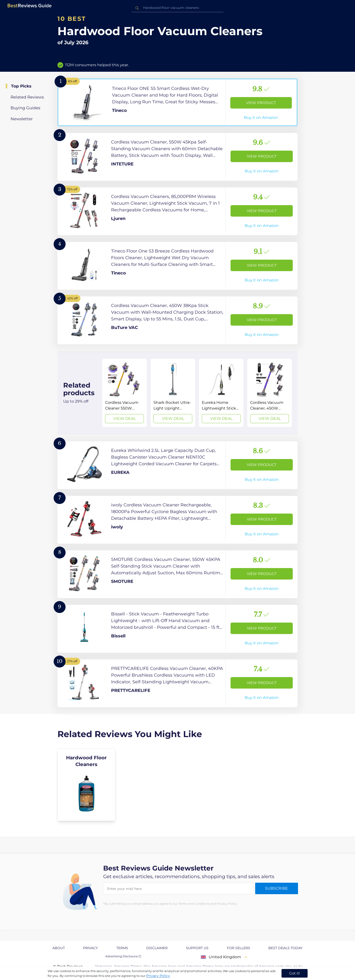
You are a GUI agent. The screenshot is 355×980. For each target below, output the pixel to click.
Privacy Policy (158, 976)
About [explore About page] (59, 948)
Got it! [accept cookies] (295, 973)
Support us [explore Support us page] (197, 948)
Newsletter (22, 119)
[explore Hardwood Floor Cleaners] (86, 785)
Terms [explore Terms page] (122, 948)
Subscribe (276, 888)
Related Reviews (27, 97)
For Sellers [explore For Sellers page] (239, 948)
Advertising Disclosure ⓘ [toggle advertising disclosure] (123, 956)
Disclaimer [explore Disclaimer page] (157, 948)
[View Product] (177, 102)
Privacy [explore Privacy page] (90, 948)
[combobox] (178, 8)
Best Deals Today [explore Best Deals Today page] (285, 948)
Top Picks (21, 86)
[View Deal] (124, 393)
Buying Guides (25, 108)
